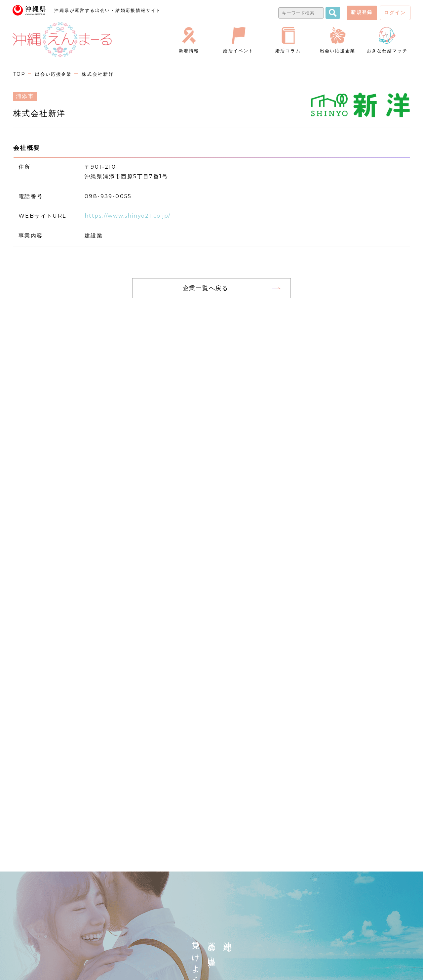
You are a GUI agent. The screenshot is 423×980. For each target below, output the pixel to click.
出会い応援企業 (55, 74)
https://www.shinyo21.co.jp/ (130, 216)
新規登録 (362, 12)
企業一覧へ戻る (205, 288)
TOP (19, 74)
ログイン (395, 13)
